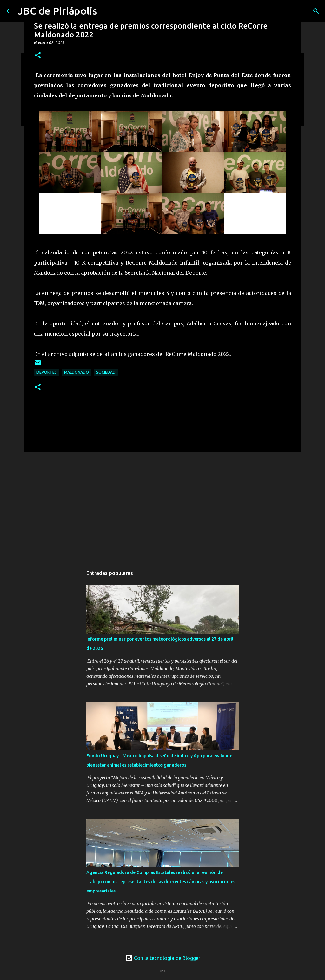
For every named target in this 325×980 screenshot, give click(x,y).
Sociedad (106, 372)
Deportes (47, 372)
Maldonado (76, 372)
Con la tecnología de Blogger (163, 958)
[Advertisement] (162, 506)
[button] (38, 56)
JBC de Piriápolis (57, 11)
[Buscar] (316, 11)
